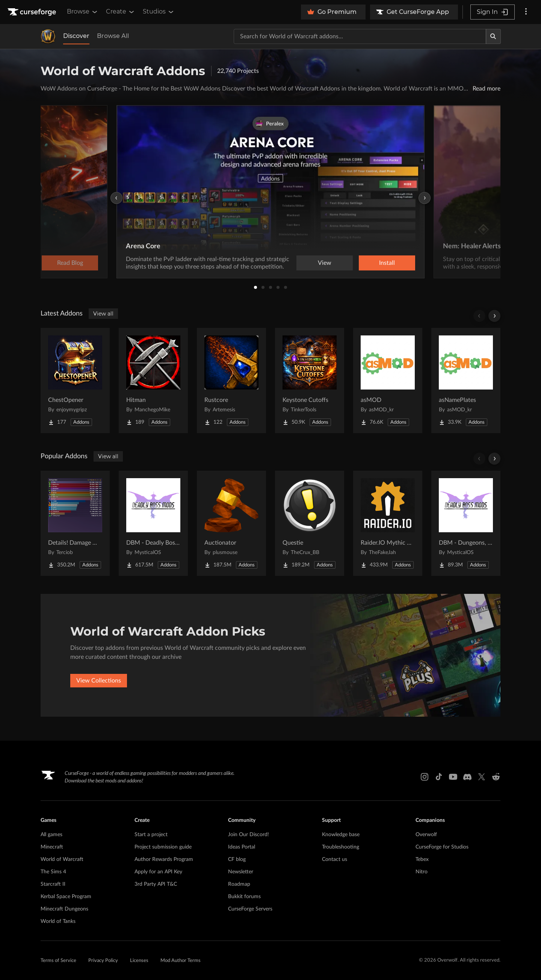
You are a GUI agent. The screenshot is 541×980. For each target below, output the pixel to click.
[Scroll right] (494, 316)
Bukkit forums (244, 897)
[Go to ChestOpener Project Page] (75, 381)
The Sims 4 (53, 872)
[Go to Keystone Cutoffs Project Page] (310, 381)
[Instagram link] (425, 777)
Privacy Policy (103, 961)
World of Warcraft (62, 859)
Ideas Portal (242, 847)
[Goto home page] (33, 12)
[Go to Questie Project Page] (310, 523)
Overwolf (426, 835)
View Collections (99, 681)
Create (121, 12)
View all (103, 314)
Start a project (151, 835)
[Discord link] (467, 777)
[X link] (482, 777)
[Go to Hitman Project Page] (153, 381)
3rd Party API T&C (156, 884)
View (325, 263)
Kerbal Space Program (66, 897)
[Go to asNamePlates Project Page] (466, 381)
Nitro (422, 872)
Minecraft (52, 847)
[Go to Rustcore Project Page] (231, 381)
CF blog (237, 859)
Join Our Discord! (249, 835)
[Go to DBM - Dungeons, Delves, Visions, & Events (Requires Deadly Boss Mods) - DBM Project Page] (466, 523)
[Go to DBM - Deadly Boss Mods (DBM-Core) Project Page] (153, 523)
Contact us (335, 859)
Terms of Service (58, 961)
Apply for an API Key (158, 872)
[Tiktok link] (439, 777)
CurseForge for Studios (442, 847)
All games (51, 835)
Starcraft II (53, 884)
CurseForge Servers (250, 909)
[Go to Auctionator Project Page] (231, 523)
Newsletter (241, 872)
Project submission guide (163, 847)
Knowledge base (341, 835)
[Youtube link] (453, 777)
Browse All (113, 36)
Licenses (139, 961)
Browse (83, 12)
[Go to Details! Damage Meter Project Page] (75, 523)
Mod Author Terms (181, 961)
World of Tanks (58, 921)
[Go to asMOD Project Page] (388, 381)
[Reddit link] (496, 777)
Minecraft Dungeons (64, 909)
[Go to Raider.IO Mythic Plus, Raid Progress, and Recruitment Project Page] (388, 523)
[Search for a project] (360, 36)
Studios (159, 12)
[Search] (493, 36)
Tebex (422, 859)
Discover (76, 36)
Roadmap (239, 884)
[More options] (526, 12)
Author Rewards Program (164, 859)
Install (387, 263)
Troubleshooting (341, 847)
